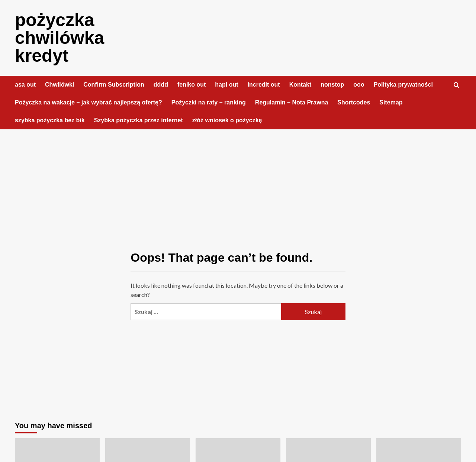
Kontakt (300, 85)
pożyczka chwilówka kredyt (59, 38)
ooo (359, 85)
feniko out (192, 85)
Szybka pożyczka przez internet (139, 120)
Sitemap (391, 102)
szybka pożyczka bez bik (50, 120)
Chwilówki (59, 85)
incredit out (264, 85)
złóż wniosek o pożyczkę (227, 120)
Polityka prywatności (403, 85)
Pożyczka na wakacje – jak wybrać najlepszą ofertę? (89, 102)
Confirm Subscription (114, 85)
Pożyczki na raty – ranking (209, 102)
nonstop (332, 85)
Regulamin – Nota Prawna (292, 102)
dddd (161, 85)
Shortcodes (354, 102)
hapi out (226, 85)
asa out (25, 85)
